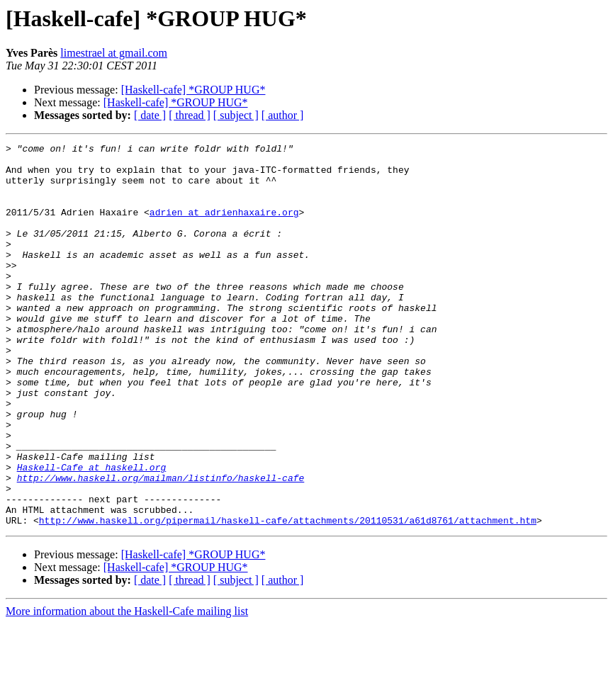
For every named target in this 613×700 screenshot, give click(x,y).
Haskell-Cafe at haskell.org (92, 533)
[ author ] (283, 115)
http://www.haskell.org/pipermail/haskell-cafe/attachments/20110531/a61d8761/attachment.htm (288, 597)
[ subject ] (236, 115)
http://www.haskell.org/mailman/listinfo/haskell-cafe (161, 546)
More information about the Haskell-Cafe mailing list (127, 688)
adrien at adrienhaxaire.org (224, 227)
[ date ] (150, 115)
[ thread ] (190, 115)
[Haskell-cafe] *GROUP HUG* (193, 90)
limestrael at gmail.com (114, 53)
